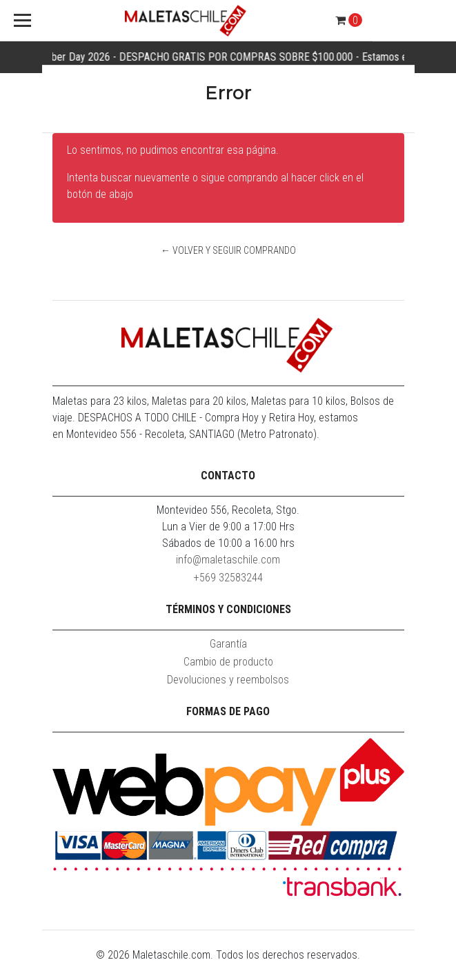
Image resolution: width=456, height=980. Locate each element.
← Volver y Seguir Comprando (228, 250)
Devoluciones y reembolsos (228, 680)
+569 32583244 (228, 578)
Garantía (228, 644)
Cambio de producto (228, 662)
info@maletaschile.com (228, 560)
